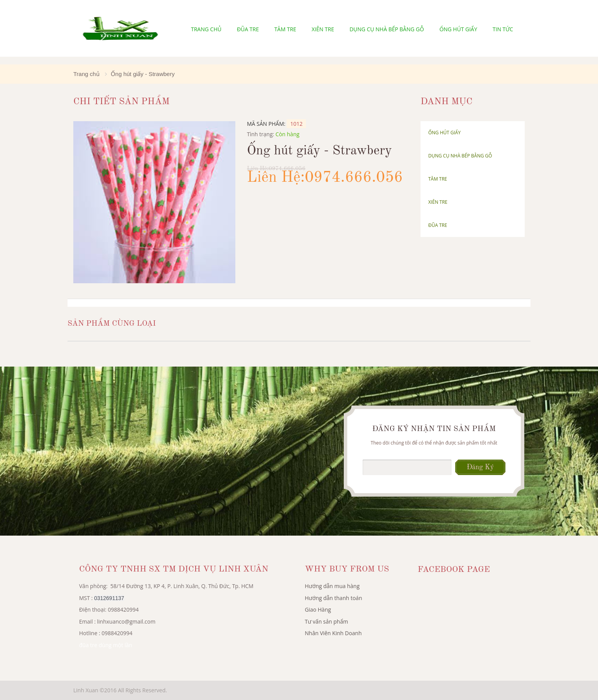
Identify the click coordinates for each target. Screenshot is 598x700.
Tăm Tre (285, 29)
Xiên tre (323, 29)
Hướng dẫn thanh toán (333, 598)
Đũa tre (248, 29)
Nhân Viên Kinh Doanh (333, 633)
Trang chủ (206, 29)
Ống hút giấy (458, 29)
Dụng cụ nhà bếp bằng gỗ (387, 29)
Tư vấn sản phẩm (326, 621)
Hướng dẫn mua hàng (332, 586)
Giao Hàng (318, 610)
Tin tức (503, 29)
